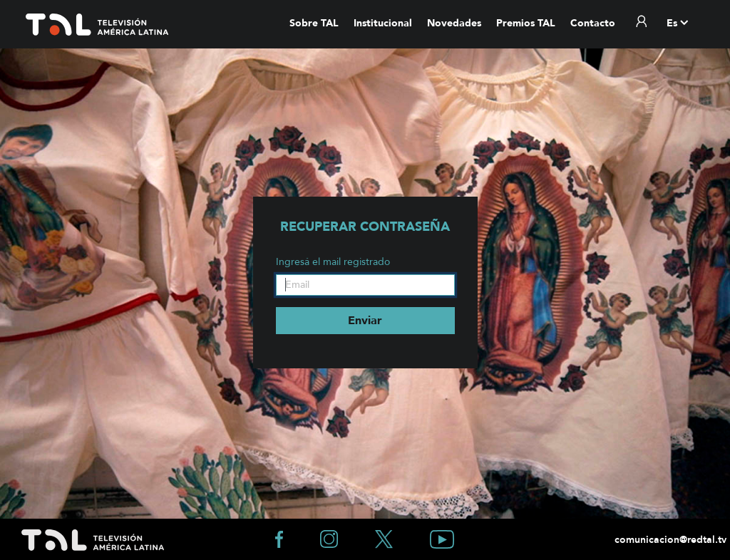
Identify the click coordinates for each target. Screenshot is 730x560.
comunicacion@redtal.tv (669, 540)
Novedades (454, 23)
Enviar (365, 321)
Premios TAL (526, 23)
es (672, 23)
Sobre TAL (314, 23)
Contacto (593, 23)
